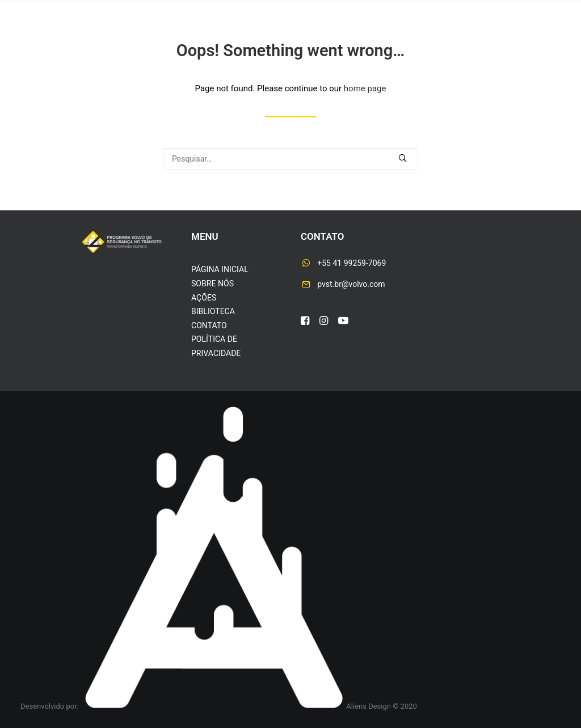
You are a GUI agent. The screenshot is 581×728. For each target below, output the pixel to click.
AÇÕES (204, 298)
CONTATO (209, 325)
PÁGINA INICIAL (220, 269)
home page (365, 88)
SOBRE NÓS (212, 283)
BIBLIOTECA (213, 311)
